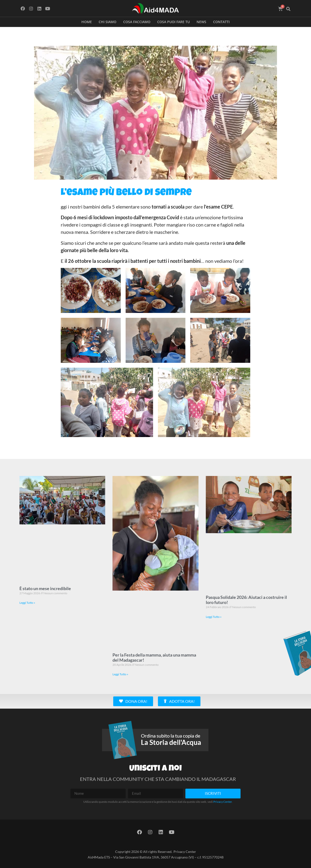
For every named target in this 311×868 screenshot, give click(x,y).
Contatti (221, 22)
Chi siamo (108, 22)
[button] (288, 9)
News (201, 22)
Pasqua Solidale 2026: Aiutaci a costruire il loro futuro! (246, 600)
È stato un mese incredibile (45, 588)
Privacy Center (223, 802)
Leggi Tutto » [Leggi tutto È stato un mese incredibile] (27, 603)
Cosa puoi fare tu (173, 22)
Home (87, 22)
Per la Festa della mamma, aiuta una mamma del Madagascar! (154, 658)
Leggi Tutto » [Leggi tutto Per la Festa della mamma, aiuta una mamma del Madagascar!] (120, 674)
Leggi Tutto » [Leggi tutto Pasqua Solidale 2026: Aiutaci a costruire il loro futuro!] (214, 617)
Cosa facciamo (137, 22)
